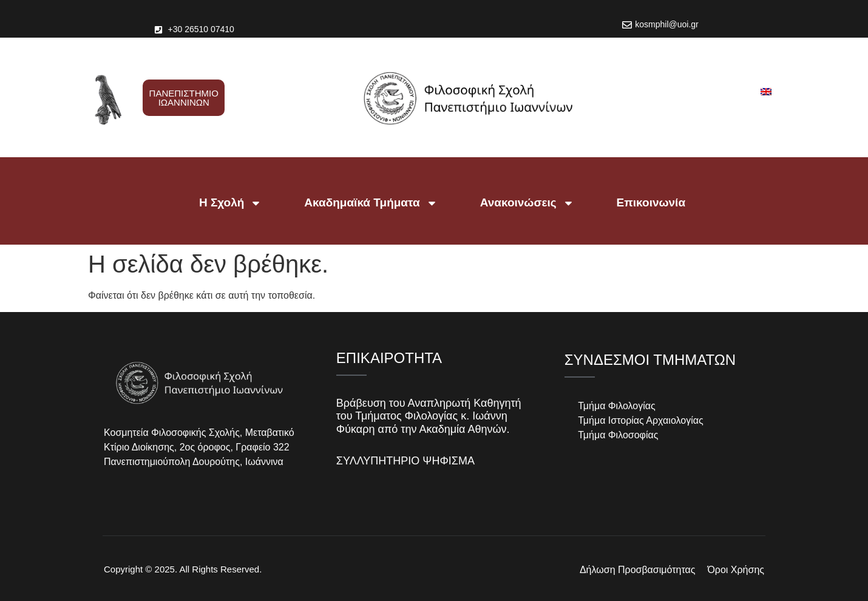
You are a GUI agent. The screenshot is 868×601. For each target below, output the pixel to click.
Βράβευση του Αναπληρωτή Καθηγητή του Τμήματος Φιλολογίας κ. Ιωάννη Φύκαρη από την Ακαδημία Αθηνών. (429, 416)
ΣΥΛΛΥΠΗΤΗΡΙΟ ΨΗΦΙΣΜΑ (405, 461)
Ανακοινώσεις (527, 203)
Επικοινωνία (651, 202)
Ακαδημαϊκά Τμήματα (371, 203)
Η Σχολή (230, 203)
